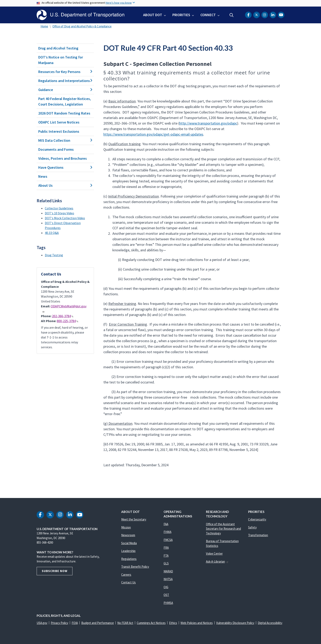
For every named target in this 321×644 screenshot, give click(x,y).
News (43, 176)
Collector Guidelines (59, 208)
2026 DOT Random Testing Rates (64, 113)
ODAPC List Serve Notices (59, 122)
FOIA (75, 623)
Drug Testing (54, 255)
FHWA (167, 532)
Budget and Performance (98, 623)
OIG (166, 587)
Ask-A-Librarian (217, 561)
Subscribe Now (55, 571)
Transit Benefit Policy (135, 567)
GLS (166, 563)
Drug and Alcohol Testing (58, 48)
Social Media (129, 543)
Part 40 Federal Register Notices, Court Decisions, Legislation (65, 101)
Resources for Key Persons (65, 72)
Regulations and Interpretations (65, 81)
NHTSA (168, 579)
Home (44, 26)
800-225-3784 (68, 321)
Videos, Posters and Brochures (63, 158)
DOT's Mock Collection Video (65, 218)
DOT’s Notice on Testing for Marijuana (61, 60)
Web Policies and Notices (197, 623)
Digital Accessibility (270, 623)
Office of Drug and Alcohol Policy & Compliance (82, 26)
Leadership (128, 551)
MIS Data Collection (65, 140)
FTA (166, 556)
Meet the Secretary (134, 519)
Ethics (173, 623)
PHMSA (168, 603)
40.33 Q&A (52, 233)
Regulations (129, 559)
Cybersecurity (257, 519)
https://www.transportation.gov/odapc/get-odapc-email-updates (153, 134)
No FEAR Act (125, 623)
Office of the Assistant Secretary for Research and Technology (223, 529)
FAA (166, 524)
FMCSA (168, 540)
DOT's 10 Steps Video (59, 213)
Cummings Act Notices (151, 623)
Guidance (65, 90)
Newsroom (128, 535)
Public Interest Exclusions (59, 131)
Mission (126, 527)
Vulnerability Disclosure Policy (235, 623)
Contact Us (128, 582)
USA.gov (42, 623)
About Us (65, 185)
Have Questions (65, 167)
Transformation (258, 535)
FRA (166, 548)
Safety (252, 527)
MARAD (168, 571)
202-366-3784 (63, 316)
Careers (126, 575)
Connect (208, 15)
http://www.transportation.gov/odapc (208, 123)
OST (166, 595)
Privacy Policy (59, 623)
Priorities (181, 15)
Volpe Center (214, 554)
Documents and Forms (56, 149)
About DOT (153, 15)
